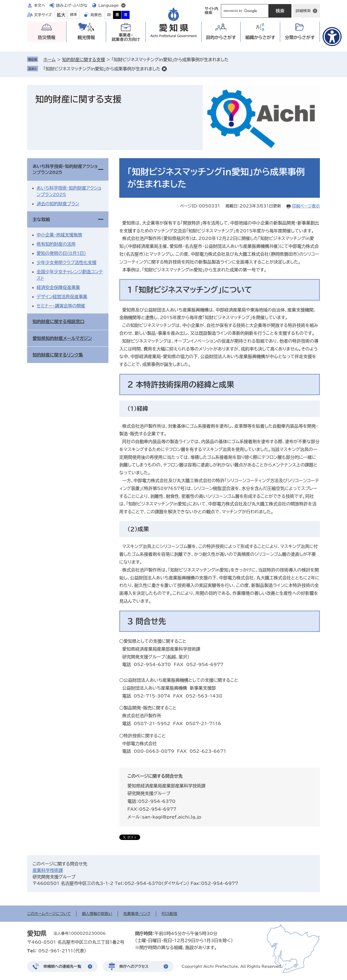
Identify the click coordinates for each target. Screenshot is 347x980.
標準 (73, 15)
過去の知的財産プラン (58, 204)
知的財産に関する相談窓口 (58, 322)
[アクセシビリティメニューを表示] (332, 37)
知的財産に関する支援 (83, 60)
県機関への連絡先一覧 (62, 966)
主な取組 (41, 219)
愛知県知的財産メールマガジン (62, 338)
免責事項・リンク (137, 914)
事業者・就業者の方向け (126, 37)
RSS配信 (170, 914)
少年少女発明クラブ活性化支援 (66, 262)
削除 (164, 69)
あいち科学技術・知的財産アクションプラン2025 (65, 169)
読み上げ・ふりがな (72, 5)
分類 (300, 38)
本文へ (40, 5)
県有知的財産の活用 (56, 244)
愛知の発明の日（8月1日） (61, 253)
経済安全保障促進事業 (58, 287)
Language (109, 5)
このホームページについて (49, 914)
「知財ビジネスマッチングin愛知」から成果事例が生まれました (102, 69)
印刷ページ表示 (306, 206)
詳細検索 (303, 11)
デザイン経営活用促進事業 (62, 297)
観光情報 (86, 37)
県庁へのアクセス (134, 966)
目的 (221, 38)
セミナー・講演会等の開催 (61, 306)
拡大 (61, 15)
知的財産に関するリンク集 (58, 355)
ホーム (49, 60)
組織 (260, 38)
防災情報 (47, 37)
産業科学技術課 (48, 870)
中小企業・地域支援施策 (59, 235)
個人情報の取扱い (97, 914)
